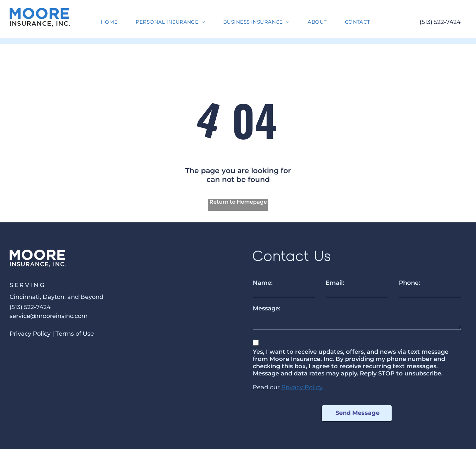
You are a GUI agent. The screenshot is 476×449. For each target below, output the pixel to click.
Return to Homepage (238, 202)
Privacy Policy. (302, 387)
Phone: (409, 283)
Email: (335, 283)
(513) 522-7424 (440, 22)
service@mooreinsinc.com (49, 316)
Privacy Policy (30, 334)
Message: (267, 308)
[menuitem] (112, 22)
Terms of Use (75, 334)
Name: (263, 283)
